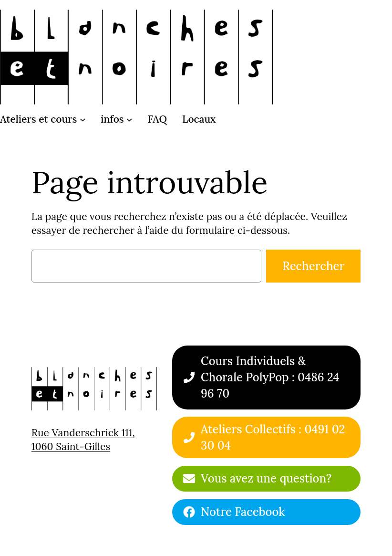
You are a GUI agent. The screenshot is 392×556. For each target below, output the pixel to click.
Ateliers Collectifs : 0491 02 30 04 (273, 437)
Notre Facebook (243, 512)
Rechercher (313, 266)
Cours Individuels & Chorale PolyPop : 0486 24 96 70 (270, 377)
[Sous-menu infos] (129, 120)
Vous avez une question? (266, 478)
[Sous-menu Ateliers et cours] (83, 120)
